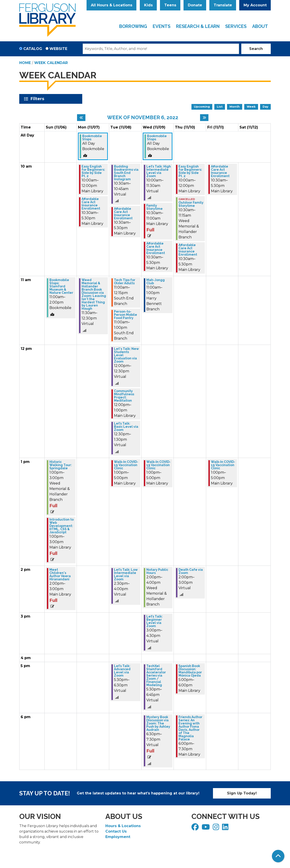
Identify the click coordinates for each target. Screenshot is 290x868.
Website (58, 49)
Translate (223, 5)
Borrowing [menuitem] (133, 26)
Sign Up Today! (242, 793)
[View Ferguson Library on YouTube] (206, 828)
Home (25, 63)
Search (256, 49)
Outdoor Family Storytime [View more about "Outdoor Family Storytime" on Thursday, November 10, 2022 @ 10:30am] (191, 204)
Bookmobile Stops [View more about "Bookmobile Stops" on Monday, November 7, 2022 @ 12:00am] (92, 138)
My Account (255, 5)
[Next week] (204, 118)
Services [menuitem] (236, 26)
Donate (195, 5)
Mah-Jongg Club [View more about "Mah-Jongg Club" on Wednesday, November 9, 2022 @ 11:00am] (156, 282)
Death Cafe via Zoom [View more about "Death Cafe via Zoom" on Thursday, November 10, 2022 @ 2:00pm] (191, 571)
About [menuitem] (260, 26)
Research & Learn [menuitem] (198, 26)
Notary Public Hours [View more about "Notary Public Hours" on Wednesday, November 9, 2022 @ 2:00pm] (157, 571)
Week (251, 107)
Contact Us (116, 831)
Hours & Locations (123, 826)
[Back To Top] (278, 856)
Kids (148, 5)
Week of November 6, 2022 (143, 117)
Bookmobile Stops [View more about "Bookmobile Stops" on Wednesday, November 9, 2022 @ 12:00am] (157, 138)
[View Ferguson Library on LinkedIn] (226, 828)
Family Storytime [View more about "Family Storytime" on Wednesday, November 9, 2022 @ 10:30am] (155, 207)
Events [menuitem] (162, 26)
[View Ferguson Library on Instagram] (216, 828)
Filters (38, 99)
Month (235, 107)
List (220, 107)
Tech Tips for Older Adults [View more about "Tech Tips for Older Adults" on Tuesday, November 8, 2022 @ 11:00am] (125, 282)
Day (265, 107)
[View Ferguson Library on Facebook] (196, 828)
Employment (118, 837)
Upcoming (202, 107)
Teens (170, 5)
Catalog (33, 49)
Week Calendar (51, 63)
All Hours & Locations (112, 5)
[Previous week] (81, 118)
